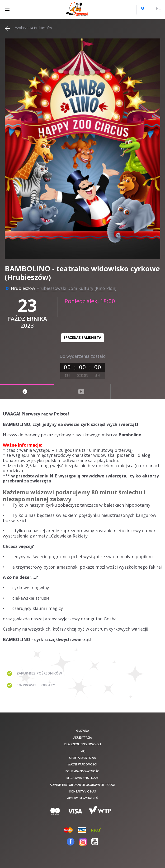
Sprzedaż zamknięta (82, 337)
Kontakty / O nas (83, 791)
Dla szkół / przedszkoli (83, 744)
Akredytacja (83, 738)
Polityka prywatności (82, 771)
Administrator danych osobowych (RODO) (82, 785)
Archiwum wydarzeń (83, 798)
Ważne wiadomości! (82, 764)
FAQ (83, 751)
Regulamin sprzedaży (82, 778)
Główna (83, 731)
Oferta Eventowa (82, 758)
